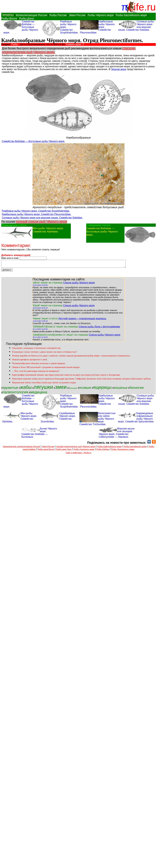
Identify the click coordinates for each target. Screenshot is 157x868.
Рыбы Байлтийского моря (110, 448)
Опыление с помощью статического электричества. (37, 349)
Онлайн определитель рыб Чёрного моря (76, 448)
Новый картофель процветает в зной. (30, 361)
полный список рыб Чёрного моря (42, 222)
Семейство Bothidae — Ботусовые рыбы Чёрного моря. (33, 141)
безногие (137, 389)
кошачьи (120, 389)
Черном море (119, 69)
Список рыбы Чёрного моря (79, 284)
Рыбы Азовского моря (84, 451)
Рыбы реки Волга (46, 451)
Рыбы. (15, 44)
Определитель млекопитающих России (21, 448)
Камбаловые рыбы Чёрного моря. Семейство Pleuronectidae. (37, 214)
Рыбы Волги (9, 19)
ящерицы (102, 389)
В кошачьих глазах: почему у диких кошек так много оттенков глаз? (44, 353)
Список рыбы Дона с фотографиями (99, 328)
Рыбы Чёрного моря (101, 15)
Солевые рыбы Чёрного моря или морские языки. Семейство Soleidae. (42, 218)
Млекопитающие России (31, 15)
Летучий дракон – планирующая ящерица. (82, 320)
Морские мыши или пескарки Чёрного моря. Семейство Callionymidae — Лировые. (117, 434)
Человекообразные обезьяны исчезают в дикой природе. (39, 365)
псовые (85, 389)
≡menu (7, 15)
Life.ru (142, 7)
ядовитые (10, 389)
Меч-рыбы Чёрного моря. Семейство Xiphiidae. (48, 230)
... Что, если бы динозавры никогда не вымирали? (36, 372)
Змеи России (77, 15)
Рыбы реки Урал (64, 451)
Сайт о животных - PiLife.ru (78, 454)
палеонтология (15, 393)
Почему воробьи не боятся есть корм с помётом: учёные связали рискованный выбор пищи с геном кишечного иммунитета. (71, 357)
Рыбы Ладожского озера (123, 451)
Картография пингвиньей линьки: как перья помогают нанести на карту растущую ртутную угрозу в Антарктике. (66, 376)
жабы (26, 389)
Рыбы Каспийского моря (131, 15)
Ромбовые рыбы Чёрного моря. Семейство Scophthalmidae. (36, 211)
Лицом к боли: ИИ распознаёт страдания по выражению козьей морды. (46, 369)
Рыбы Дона (27, 19)
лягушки (43, 388)
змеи (61, 388)
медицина (39, 393)
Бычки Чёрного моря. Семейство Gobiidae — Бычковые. (39, 434)
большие (73, 389)
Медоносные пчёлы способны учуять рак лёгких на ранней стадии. (44, 384)
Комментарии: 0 (75, 44)
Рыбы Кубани (103, 451)
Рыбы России (58, 15)
